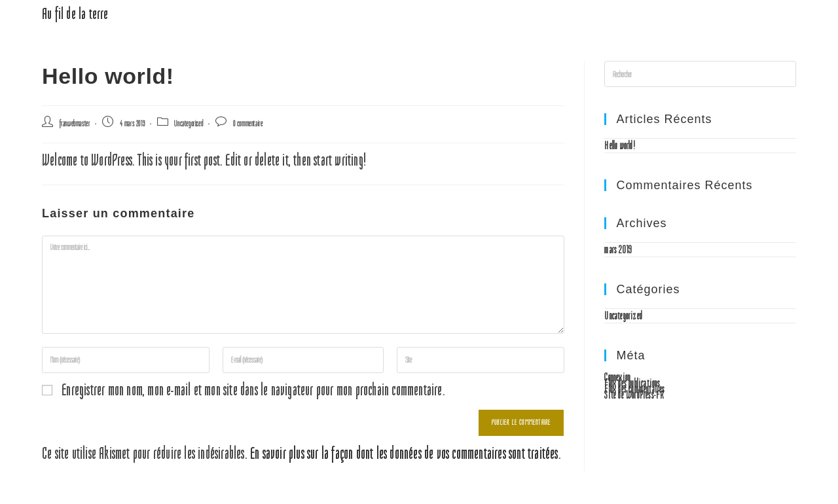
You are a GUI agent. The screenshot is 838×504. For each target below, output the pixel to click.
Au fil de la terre (75, 14)
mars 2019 (618, 249)
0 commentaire (248, 123)
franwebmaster (75, 123)
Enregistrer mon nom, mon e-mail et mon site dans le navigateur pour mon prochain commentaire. (253, 390)
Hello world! (620, 145)
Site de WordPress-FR (634, 395)
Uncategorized (189, 123)
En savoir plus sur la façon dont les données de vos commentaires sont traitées (404, 454)
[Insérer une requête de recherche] (700, 74)
